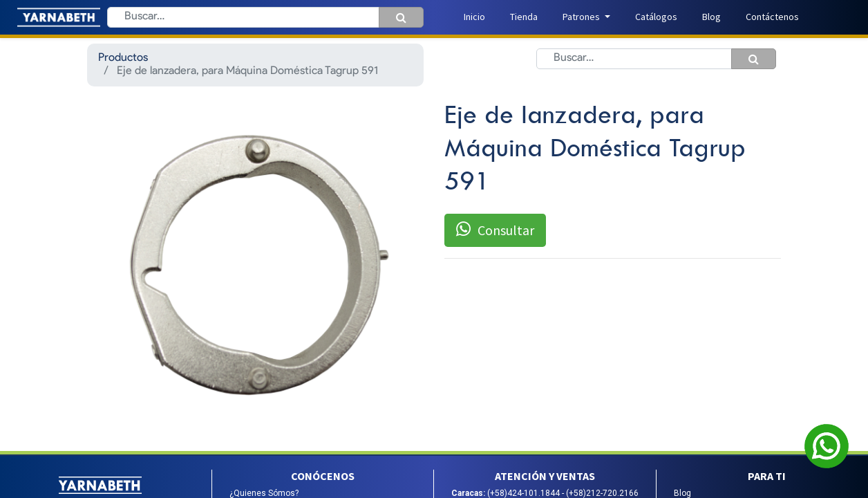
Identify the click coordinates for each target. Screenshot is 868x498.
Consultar (495, 230)
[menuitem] (474, 17)
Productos (123, 58)
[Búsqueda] (401, 17)
